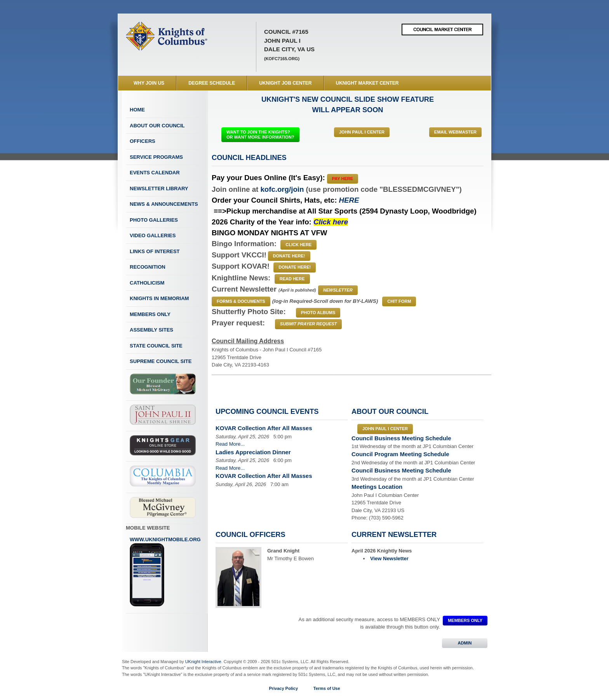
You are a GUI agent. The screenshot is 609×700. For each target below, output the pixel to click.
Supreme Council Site (161, 361)
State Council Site (156, 346)
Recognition (148, 267)
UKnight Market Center (367, 83)
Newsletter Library (159, 188)
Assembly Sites (151, 330)
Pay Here (343, 179)
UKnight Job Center (285, 83)
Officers (143, 141)
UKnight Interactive (203, 662)
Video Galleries (153, 235)
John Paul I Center (362, 132)
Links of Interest (155, 251)
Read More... (230, 444)
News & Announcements (164, 204)
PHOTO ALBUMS (318, 313)
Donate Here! (289, 256)
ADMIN (465, 643)
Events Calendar (155, 173)
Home (137, 110)
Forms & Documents (241, 301)
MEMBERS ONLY (465, 620)
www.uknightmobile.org (165, 572)
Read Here (292, 279)
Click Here (298, 245)
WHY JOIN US (149, 83)
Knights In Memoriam (159, 298)
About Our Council (157, 126)
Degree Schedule (212, 83)
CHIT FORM (399, 301)
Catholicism (147, 283)
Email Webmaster (455, 132)
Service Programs (156, 157)
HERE (349, 200)
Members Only (150, 314)
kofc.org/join (282, 189)
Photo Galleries (154, 220)
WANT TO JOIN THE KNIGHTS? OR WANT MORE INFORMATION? (260, 135)
